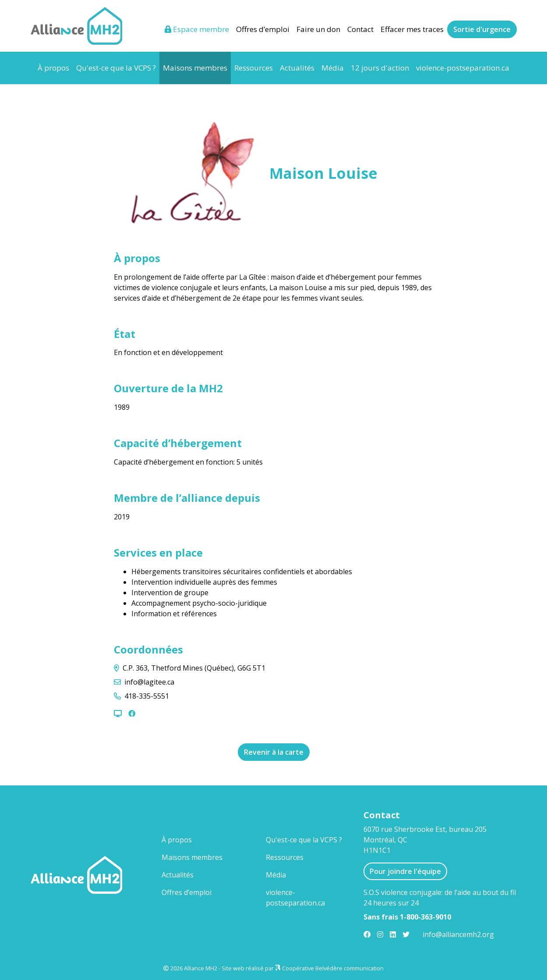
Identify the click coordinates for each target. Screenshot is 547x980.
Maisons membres (197, 67)
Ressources (254, 68)
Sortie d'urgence (482, 29)
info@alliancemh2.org (458, 934)
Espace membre (197, 29)
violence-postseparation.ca (463, 68)
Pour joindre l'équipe (405, 871)
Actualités (297, 68)
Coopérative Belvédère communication (333, 968)
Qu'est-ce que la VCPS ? (116, 68)
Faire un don (318, 29)
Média (333, 68)
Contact (360, 29)
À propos (53, 68)
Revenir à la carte (274, 752)
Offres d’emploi (263, 29)
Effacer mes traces (412, 29)
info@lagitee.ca (149, 682)
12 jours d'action (380, 68)
